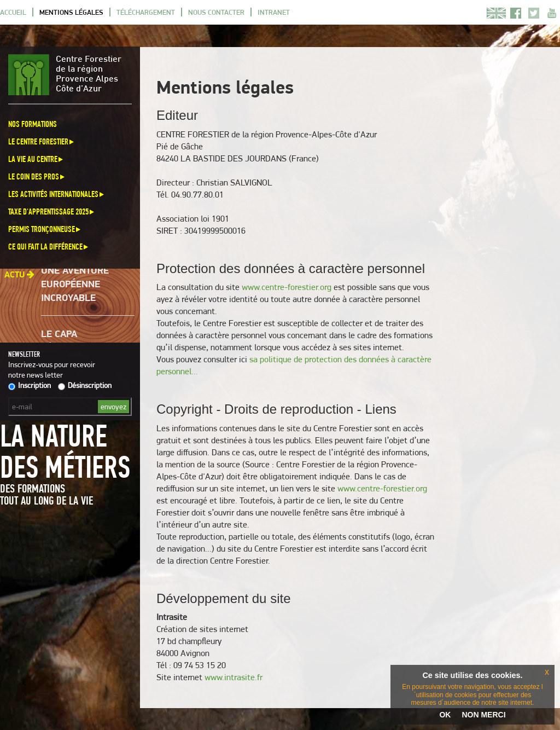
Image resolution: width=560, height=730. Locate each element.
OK (445, 715)
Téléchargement (146, 12)
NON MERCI (483, 715)
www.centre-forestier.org (287, 287)
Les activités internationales (57, 194)
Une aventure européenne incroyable (75, 285)
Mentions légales (71, 12)
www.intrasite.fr (234, 677)
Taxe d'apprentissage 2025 (52, 212)
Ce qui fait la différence (49, 247)
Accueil (13, 12)
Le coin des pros (37, 176)
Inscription (30, 385)
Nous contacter (216, 12)
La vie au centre (36, 159)
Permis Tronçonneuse (45, 229)
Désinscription (85, 385)
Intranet (274, 12)
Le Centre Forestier (42, 141)
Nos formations (33, 124)
